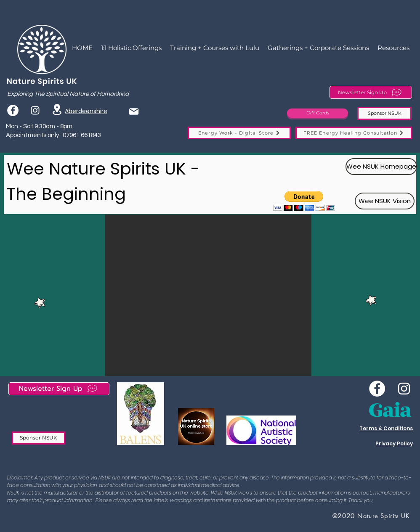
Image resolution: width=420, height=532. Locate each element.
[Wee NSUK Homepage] (381, 167)
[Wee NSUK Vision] (385, 201)
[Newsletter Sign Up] (371, 92)
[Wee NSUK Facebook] (377, 389)
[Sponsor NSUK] (384, 113)
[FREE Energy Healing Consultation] (354, 133)
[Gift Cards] (318, 113)
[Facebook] (13, 110)
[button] (304, 201)
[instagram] (35, 110)
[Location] (57, 110)
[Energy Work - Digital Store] (239, 133)
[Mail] (134, 111)
